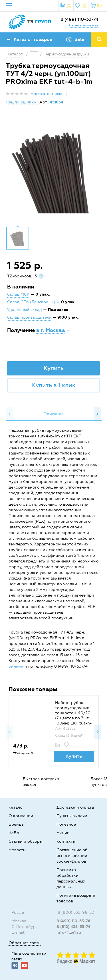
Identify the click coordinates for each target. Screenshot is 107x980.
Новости (17, 850)
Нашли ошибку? (22, 102)
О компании (21, 816)
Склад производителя (29, 317)
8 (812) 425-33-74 (73, 927)
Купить (54, 368)
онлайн (16, 666)
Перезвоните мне (84, 25)
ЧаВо (14, 833)
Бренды (16, 824)
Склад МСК (18, 294)
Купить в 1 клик (54, 385)
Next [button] (97, 414)
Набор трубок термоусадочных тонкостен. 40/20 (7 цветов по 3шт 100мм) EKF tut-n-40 (73, 716)
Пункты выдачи (72, 816)
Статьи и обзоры (26, 841)
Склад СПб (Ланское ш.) (31, 302)
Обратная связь (25, 943)
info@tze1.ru (69, 932)
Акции (63, 833)
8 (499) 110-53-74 (79, 19)
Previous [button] (10, 414)
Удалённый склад (25, 310)
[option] (53, 170)
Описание (53, 414)
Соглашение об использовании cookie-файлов (72, 856)
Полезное (66, 824)
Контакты (66, 841)
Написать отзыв (46, 94)
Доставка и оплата (75, 807)
